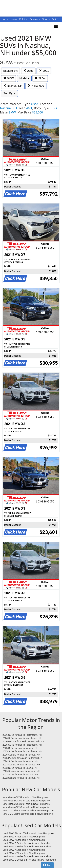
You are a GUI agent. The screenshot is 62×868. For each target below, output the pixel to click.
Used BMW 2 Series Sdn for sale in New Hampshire (29, 860)
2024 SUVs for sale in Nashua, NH (20, 761)
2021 (44, 71)
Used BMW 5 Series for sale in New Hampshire (27, 847)
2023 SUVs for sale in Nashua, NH (20, 768)
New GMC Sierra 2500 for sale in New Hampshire (28, 814)
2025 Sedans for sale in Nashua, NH (21, 755)
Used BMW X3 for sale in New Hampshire (24, 837)
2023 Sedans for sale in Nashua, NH (21, 771)
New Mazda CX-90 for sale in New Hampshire (26, 807)
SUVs (40, 78)
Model (24, 78)
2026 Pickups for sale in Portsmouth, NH (23, 741)
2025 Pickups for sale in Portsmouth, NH (23, 758)
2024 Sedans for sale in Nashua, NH (21, 765)
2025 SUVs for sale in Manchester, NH (22, 751)
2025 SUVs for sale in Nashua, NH (20, 748)
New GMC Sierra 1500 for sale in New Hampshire (28, 811)
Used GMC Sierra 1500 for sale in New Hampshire (28, 833)
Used (28, 71)
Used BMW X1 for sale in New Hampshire (24, 850)
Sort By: (9, 93)
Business (35, 19)
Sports (46, 19)
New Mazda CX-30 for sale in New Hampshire (26, 804)
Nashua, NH (13, 86)
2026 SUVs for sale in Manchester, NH (22, 738)
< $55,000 (36, 86)
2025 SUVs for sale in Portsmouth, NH (22, 745)
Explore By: (10, 71)
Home (5, 19)
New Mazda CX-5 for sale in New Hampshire (25, 797)
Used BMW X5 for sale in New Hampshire (24, 840)
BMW (9, 78)
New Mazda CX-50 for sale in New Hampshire (26, 801)
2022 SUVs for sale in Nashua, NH (20, 775)
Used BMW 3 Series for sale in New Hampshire (27, 843)
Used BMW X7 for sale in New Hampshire (24, 853)
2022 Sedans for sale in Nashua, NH (21, 778)
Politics (23, 19)
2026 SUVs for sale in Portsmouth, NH (22, 735)
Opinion (56, 19)
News (14, 19)
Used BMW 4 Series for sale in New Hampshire (27, 856)
